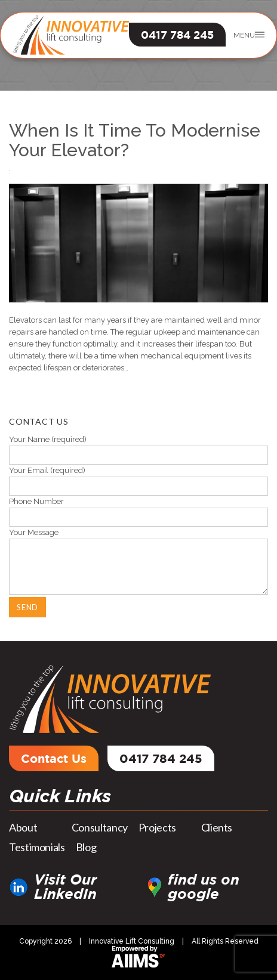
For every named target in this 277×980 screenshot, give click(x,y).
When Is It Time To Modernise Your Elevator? (135, 140)
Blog (86, 847)
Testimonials (37, 847)
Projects (157, 827)
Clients (217, 827)
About (23, 827)
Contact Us (54, 758)
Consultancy (100, 827)
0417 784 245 (177, 35)
